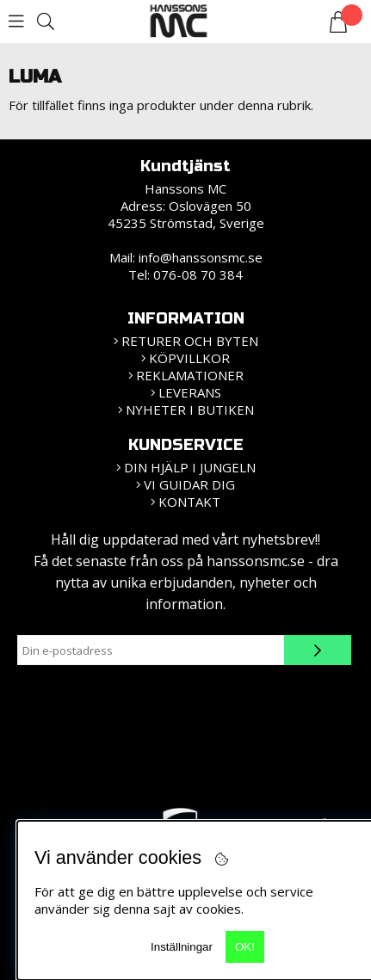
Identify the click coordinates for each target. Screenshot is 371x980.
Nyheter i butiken (190, 410)
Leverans (190, 392)
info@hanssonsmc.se (201, 257)
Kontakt (189, 502)
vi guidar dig (189, 484)
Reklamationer (190, 375)
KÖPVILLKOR (189, 358)
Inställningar (182, 947)
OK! (245, 947)
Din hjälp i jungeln (190, 467)
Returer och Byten (190, 341)
